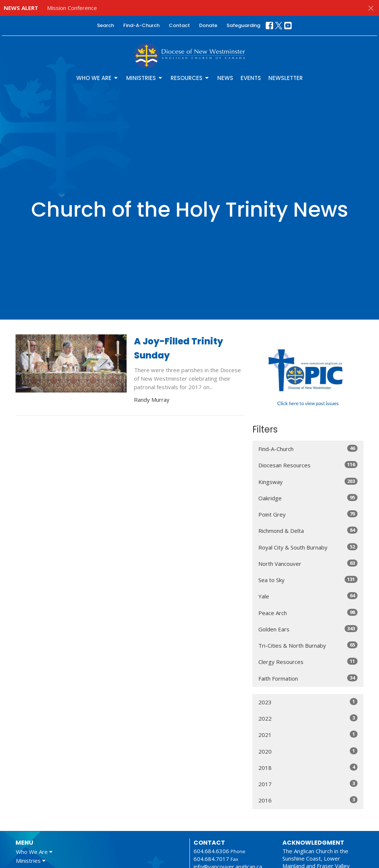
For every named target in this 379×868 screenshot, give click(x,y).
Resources (190, 78)
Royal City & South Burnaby (308, 547)
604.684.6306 (211, 851)
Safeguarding (243, 25)
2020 (308, 751)
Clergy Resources (308, 662)
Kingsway (308, 482)
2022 (308, 718)
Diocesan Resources (308, 465)
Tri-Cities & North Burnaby (308, 645)
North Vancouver (308, 563)
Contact (179, 25)
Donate (208, 25)
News (225, 78)
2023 (308, 702)
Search (105, 25)
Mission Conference (72, 8)
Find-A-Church (141, 25)
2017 (308, 784)
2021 (308, 735)
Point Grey (308, 514)
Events (251, 78)
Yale (308, 596)
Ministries (145, 78)
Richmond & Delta (308, 530)
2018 (308, 767)
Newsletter (286, 78)
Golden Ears (308, 629)
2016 (308, 800)
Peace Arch (308, 613)
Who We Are (98, 78)
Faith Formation (308, 678)
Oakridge (308, 498)
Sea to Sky (308, 580)
